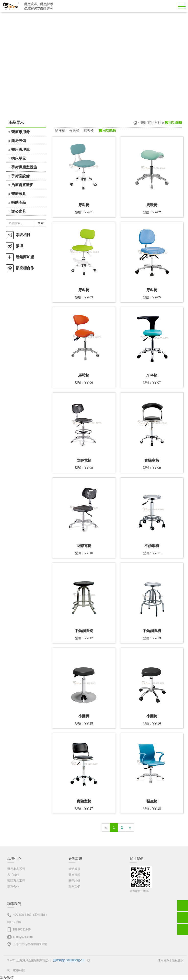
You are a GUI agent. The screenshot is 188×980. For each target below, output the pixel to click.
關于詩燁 (74, 881)
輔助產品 (19, 202)
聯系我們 (74, 887)
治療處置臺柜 (22, 185)
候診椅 (74, 130)
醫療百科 (74, 875)
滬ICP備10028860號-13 (69, 960)
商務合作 (13, 887)
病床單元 (19, 158)
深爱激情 (7, 978)
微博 (14, 246)
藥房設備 (19, 141)
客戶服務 (13, 875)
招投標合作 (20, 268)
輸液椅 (60, 130)
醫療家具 (19, 194)
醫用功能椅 (107, 130)
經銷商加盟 (20, 257)
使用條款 (164, 960)
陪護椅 (89, 130)
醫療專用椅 (20, 132)
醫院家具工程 (16, 881)
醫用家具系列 (151, 123)
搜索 (41, 223)
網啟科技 (19, 970)
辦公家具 (19, 211)
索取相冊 (18, 235)
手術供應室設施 (24, 167)
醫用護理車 (20, 149)
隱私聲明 (178, 960)
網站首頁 (74, 869)
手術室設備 (20, 176)
